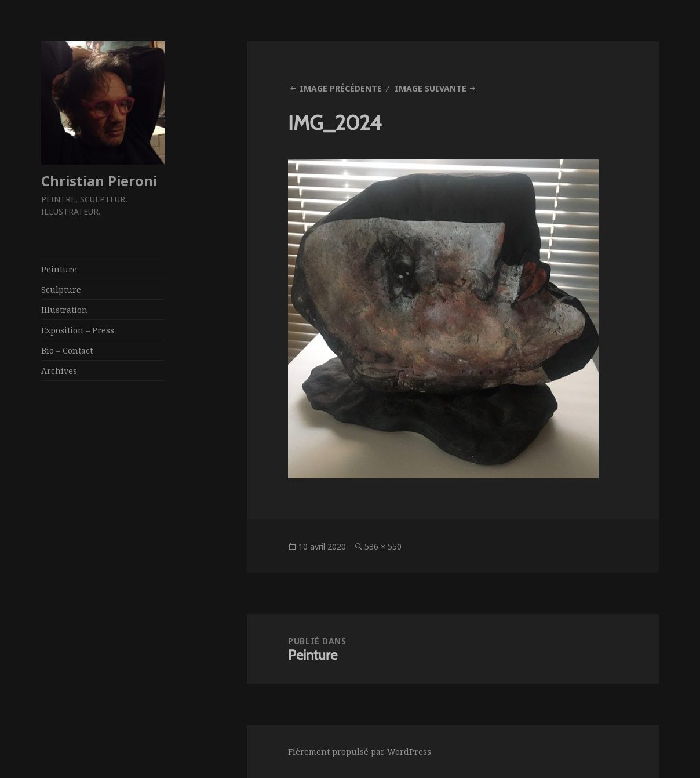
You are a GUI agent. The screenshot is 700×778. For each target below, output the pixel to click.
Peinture (59, 269)
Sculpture (61, 290)
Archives (59, 371)
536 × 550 (383, 546)
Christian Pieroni (99, 181)
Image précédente (341, 88)
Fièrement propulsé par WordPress (360, 752)
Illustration (64, 310)
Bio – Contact (67, 350)
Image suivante (431, 88)
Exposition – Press (78, 330)
